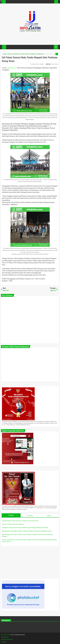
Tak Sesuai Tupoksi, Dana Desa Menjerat (13, 524)
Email (56, 64)
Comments (30, 516)
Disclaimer (4, 642)
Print (52, 64)
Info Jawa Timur (5, 635)
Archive (49, 516)
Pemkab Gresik (25, 54)
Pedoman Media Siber (7, 639)
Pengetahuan (40, 54)
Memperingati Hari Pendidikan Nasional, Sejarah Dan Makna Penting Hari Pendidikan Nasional (27, 531)
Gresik (9, 54)
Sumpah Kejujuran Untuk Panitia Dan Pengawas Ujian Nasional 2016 (20, 521)
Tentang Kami (5, 637)
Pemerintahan (16, 54)
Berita (5, 54)
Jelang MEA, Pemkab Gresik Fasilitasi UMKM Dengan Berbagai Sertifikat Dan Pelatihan (25, 528)
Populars (11, 515)
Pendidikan (32, 54)
